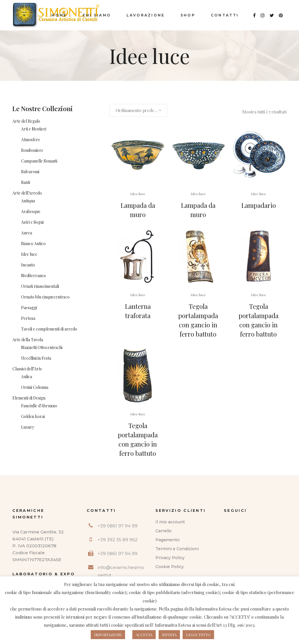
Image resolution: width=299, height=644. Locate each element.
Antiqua (28, 201)
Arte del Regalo (26, 121)
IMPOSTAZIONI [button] (108, 635)
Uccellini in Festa (36, 358)
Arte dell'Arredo (27, 193)
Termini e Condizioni (177, 549)
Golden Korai (33, 416)
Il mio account (170, 522)
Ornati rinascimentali (40, 286)
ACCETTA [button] (144, 635)
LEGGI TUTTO (198, 635)
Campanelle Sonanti (39, 161)
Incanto (28, 265)
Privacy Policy (170, 558)
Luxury (28, 427)
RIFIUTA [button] (169, 635)
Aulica (27, 377)
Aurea (27, 233)
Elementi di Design (29, 398)
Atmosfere (31, 140)
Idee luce (29, 254)
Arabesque (31, 211)
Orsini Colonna (35, 387)
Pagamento (168, 540)
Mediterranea (33, 276)
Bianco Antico (33, 243)
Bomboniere (32, 150)
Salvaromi (30, 172)
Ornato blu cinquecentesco (45, 297)
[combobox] (138, 110)
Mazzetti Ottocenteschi (42, 347)
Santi (26, 182)
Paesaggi (29, 308)
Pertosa (28, 318)
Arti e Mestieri (34, 129)
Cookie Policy (170, 567)
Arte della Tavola (28, 340)
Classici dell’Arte (27, 369)
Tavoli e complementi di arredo (49, 329)
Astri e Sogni (32, 222)
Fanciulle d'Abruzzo (39, 406)
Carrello (164, 531)
